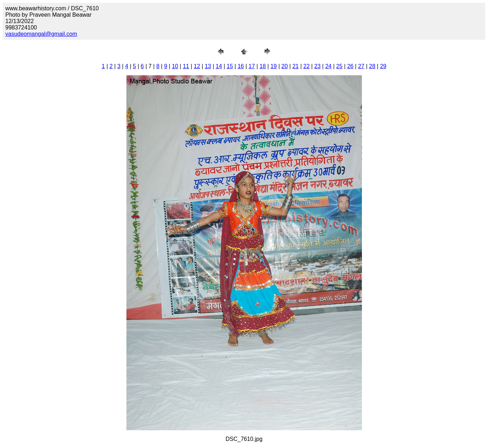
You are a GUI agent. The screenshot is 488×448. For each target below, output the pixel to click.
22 (307, 66)
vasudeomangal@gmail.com (41, 34)
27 (361, 66)
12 (197, 66)
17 (252, 66)
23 (318, 66)
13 (208, 66)
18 (263, 66)
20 (284, 66)
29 (383, 66)
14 (219, 66)
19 (273, 66)
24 (329, 66)
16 (241, 66)
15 (230, 66)
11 (186, 66)
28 (372, 66)
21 (295, 66)
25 (340, 66)
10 (175, 66)
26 (350, 66)
